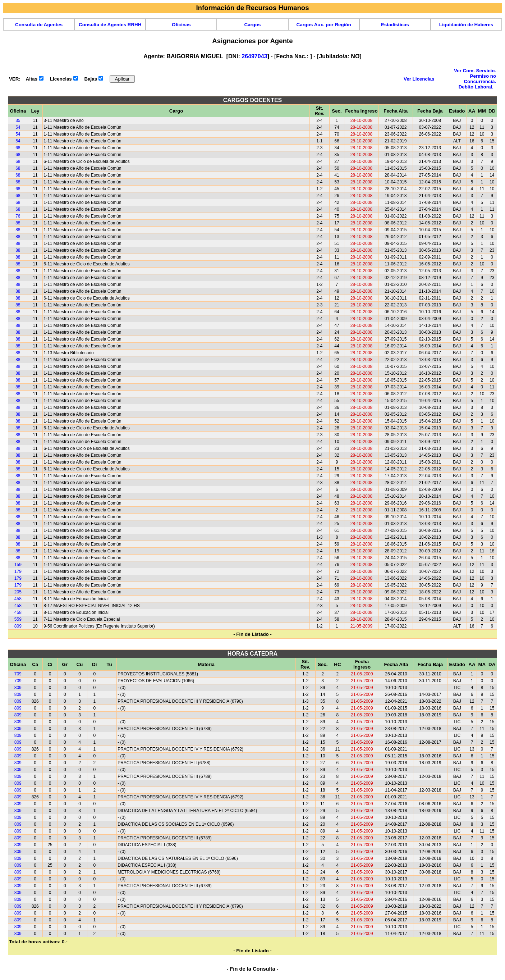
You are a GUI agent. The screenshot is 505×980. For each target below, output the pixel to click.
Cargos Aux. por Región (324, 25)
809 (18, 626)
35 (18, 120)
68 (18, 148)
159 (18, 565)
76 (18, 216)
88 (18, 223)
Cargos (253, 25)
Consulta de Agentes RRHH (110, 25)
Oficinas (181, 25)
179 (18, 571)
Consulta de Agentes (39, 25)
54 (18, 127)
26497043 (254, 56)
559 (18, 619)
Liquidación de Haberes (466, 25)
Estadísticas (395, 25)
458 (18, 599)
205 (18, 592)
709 (18, 674)
